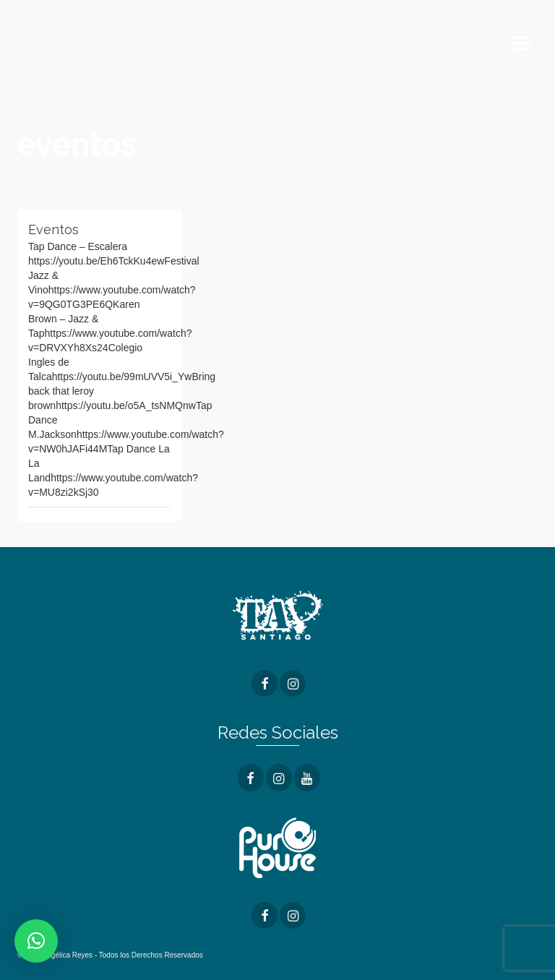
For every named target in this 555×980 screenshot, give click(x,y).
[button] (36, 941)
